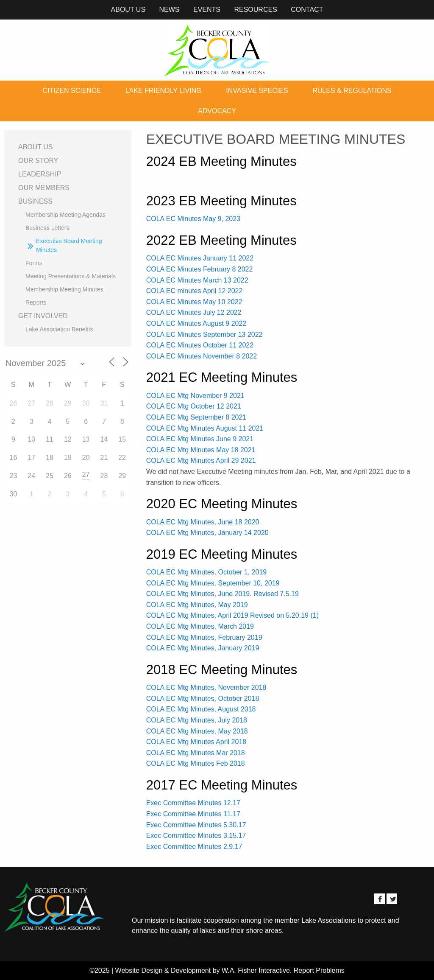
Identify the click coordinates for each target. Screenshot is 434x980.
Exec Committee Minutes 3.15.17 (196, 836)
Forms (34, 263)
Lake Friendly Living (164, 91)
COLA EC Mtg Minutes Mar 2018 (196, 753)
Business (35, 201)
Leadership (40, 174)
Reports (36, 302)
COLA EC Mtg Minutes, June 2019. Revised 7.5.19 (223, 594)
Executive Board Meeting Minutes (69, 245)
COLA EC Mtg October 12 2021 (194, 406)
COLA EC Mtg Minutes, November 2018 (206, 687)
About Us (128, 10)
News (170, 10)
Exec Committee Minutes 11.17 (193, 814)
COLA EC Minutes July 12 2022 (194, 312)
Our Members (44, 188)
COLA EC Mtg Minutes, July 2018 (197, 720)
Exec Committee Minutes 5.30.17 (196, 825)
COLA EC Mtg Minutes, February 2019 (204, 637)
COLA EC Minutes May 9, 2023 (193, 219)
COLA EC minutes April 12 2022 (195, 291)
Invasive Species (257, 91)
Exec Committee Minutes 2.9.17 (194, 847)
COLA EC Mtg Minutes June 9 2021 (200, 439)
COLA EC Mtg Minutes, (181, 648)
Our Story (38, 161)
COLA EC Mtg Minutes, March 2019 (200, 626)
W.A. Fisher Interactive (256, 970)
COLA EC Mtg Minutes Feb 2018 (196, 763)
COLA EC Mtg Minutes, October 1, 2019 (207, 572)
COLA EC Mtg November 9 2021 (195, 396)
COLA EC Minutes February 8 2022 (200, 269)
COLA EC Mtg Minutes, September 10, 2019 (213, 583)
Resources (255, 10)
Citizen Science (72, 91)
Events (207, 10)
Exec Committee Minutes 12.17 (193, 803)
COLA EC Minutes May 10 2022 (194, 302)
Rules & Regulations (352, 91)
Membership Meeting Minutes (64, 289)
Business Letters (47, 228)
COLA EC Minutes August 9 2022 (196, 323)
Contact (307, 10)
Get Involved (43, 316)
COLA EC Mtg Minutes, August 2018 (201, 709)
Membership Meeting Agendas (65, 215)
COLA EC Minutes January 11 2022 (200, 258)
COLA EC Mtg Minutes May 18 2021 (201, 450)
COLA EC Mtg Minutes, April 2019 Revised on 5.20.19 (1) (232, 615)
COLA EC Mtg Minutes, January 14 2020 (207, 533)
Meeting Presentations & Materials (71, 276)
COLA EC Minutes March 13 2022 (197, 280)
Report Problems (319, 970)
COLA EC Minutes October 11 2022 (200, 345)
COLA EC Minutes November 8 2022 (202, 356)
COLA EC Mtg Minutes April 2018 (196, 742)
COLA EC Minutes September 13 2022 (204, 335)
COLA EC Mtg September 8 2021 (196, 417)
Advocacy (217, 111)
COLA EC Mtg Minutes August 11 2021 (205, 428)
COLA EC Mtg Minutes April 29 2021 (201, 461)
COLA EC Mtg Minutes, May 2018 (197, 731)
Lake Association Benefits (59, 329)
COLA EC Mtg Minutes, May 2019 (197, 605)
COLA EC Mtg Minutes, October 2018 (203, 699)
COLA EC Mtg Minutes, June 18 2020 (203, 522)
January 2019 (238, 648)
